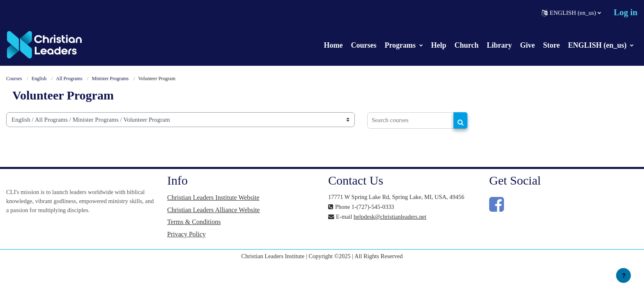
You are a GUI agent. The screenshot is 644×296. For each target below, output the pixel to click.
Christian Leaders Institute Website (213, 198)
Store (551, 45)
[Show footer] (623, 275)
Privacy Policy (186, 236)
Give (527, 45)
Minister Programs (110, 79)
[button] (571, 13)
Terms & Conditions (194, 223)
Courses (363, 45)
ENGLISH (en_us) (598, 45)
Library (499, 45)
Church (467, 45)
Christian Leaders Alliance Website (213, 211)
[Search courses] (411, 121)
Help (439, 45)
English (39, 79)
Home (333, 45)
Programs (401, 45)
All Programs (69, 79)
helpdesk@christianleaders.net (392, 217)
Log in (626, 12)
